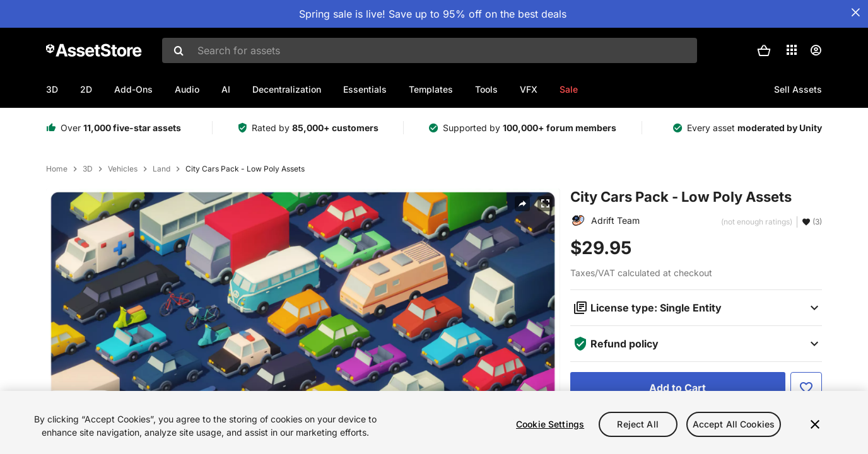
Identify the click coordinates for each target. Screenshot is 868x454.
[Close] (815, 424)
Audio (187, 89)
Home (57, 169)
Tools (486, 89)
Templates (431, 89)
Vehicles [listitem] (123, 169)
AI (226, 89)
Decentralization (287, 89)
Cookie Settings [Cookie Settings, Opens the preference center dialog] (550, 424)
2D (86, 89)
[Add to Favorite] (806, 388)
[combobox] (430, 50)
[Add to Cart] (678, 388)
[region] (434, 422)
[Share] (522, 204)
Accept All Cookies (734, 424)
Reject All (637, 424)
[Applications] (792, 50)
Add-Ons (133, 89)
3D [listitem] (88, 169)
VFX (529, 89)
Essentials (365, 89)
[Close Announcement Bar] (855, 13)
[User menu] (816, 50)
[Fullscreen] (545, 204)
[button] (764, 50)
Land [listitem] (161, 169)
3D (52, 89)
